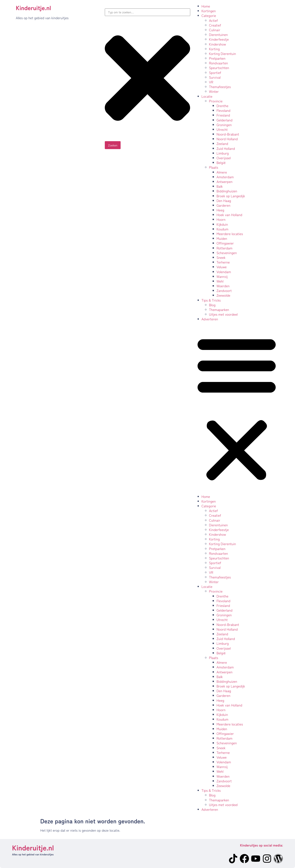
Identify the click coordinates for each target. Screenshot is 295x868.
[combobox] (147, 12)
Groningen (224, 125)
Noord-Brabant (228, 134)
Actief (213, 20)
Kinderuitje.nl (33, 8)
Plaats (214, 167)
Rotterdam (225, 248)
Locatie (207, 96)
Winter (214, 91)
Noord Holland (227, 139)
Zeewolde (224, 295)
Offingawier (225, 243)
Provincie (216, 101)
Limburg (223, 153)
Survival (215, 77)
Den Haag (224, 200)
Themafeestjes (220, 87)
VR (211, 82)
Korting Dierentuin (222, 53)
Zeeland (222, 143)
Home (206, 6)
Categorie (209, 15)
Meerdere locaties (230, 234)
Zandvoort (224, 290)
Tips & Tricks (211, 300)
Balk (220, 186)
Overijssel (224, 158)
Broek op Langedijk (231, 196)
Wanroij (222, 276)
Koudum (222, 229)
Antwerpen (225, 181)
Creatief (215, 25)
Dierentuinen (218, 34)
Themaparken (219, 309)
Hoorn (221, 219)
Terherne (223, 262)
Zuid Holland (226, 148)
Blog (212, 305)
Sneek (221, 257)
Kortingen (209, 11)
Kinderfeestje (219, 39)
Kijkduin (222, 224)
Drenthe (222, 106)
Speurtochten (219, 68)
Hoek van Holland (229, 215)
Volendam (224, 272)
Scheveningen (227, 253)
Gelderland (225, 120)
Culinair (215, 30)
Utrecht (222, 129)
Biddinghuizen (227, 191)
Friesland (223, 115)
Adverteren (210, 319)
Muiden (222, 238)
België (221, 162)
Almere (222, 172)
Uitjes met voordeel (223, 314)
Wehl (220, 281)
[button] (237, 408)
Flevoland (224, 110)
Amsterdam (225, 177)
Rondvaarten (219, 63)
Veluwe (222, 267)
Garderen (224, 205)
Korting (214, 49)
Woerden (223, 286)
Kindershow (218, 44)
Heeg (220, 210)
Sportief (215, 72)
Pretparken (217, 58)
